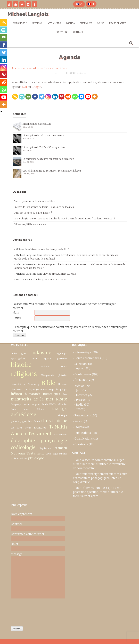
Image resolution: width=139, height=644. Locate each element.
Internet (81, 395)
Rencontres (82, 415)
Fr (91, 4)
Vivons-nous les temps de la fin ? (50, 249)
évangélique (61, 390)
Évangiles (40, 428)
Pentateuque (49, 390)
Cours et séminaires (88, 358)
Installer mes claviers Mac (37, 124)
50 (70, 73)
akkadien (63, 404)
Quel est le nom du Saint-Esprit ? (33, 213)
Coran (28, 428)
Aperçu (81, 368)
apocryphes (18, 358)
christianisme (54, 421)
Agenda (70, 23)
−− (60, 73)
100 (74, 73)
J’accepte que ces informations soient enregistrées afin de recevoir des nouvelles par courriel (70, 329)
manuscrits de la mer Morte (39, 399)
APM (20, 428)
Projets (79, 427)
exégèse (35, 404)
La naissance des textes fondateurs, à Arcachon (48, 159)
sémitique (62, 415)
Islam (14, 409)
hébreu (16, 394)
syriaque (45, 366)
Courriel (16, 524)
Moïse (26, 409)
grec (24, 353)
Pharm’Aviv (17, 390)
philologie (36, 458)
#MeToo (53, 404)
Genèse (37, 421)
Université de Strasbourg (25, 384)
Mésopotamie (47, 375)
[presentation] (25, 612)
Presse (80, 400)
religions (24, 374)
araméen (61, 448)
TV (78, 409)
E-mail (17, 318)
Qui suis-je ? (20, 23)
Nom (16, 312)
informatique (19, 459)
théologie (60, 409)
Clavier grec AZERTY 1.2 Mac (59, 274)
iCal (24, 87)
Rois (65, 394)
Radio (80, 405)
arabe (14, 354)
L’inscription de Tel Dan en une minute (43, 136)
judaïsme (41, 353)
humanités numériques (42, 394)
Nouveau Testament (27, 453)
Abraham (62, 384)
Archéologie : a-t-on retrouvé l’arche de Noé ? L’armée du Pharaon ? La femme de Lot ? (64, 219)
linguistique (45, 448)
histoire (21, 365)
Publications (83, 433)
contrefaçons (29, 390)
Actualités (54, 23)
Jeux (79, 390)
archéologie (23, 414)
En (79, 4)
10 (67, 73)
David (48, 454)
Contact (78, 32)
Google (36, 87)
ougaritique (62, 354)
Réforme (41, 409)
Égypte (47, 358)
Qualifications (84, 439)
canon (35, 358)
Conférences (83, 374)
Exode (45, 404)
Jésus (39, 389)
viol (13, 428)
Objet (14, 544)
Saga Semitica (60, 454)
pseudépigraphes (22, 421)
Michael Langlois (28, 14)
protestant (62, 358)
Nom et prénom (22, 514)
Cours (100, 23)
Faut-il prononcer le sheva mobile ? (34, 201)
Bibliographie (118, 23)
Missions (37, 23)
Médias (79, 386)
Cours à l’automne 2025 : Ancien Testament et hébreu (52, 171)
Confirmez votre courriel (27, 534)
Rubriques (86, 23)
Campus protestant (20, 404)
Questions (62, 32)
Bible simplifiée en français (30, 224)
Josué (55, 435)
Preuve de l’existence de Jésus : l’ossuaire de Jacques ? (45, 207)
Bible (48, 383)
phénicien (63, 375)
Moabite (63, 435)
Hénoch (63, 366)
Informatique (83, 352)
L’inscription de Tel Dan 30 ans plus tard (44, 147)
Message (17, 554)
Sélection (81, 364)
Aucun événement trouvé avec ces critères (40, 68)
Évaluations (82, 380)
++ (81, 73)
